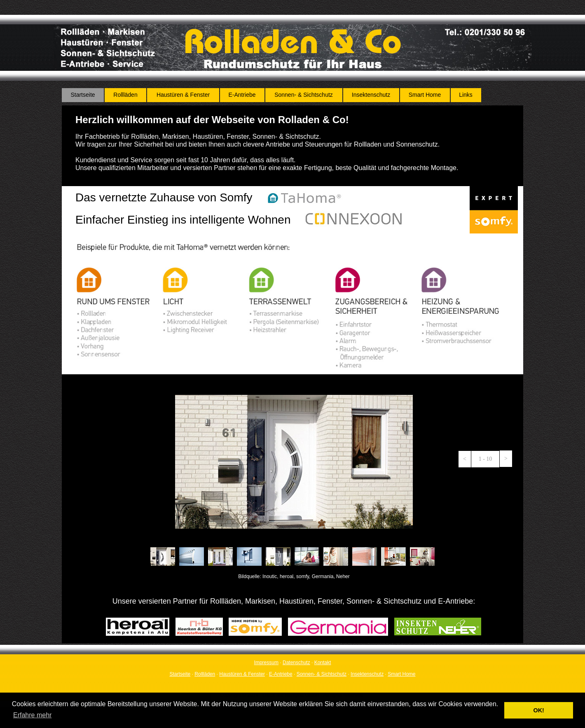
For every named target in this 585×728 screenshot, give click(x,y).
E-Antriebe (281, 674)
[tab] (163, 556)
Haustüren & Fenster (242, 674)
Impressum (266, 663)
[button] (465, 459)
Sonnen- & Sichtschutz (322, 674)
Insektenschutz (367, 674)
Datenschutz (296, 663)
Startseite (180, 674)
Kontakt (323, 663)
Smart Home (401, 674)
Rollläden (205, 674)
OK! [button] (538, 710)
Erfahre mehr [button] (32, 715)
